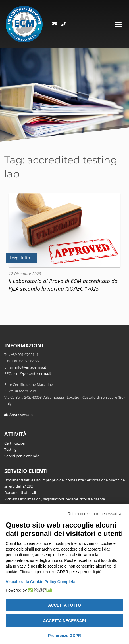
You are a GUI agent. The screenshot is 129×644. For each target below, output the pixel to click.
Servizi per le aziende (22, 456)
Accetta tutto (64, 605)
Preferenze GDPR (64, 636)
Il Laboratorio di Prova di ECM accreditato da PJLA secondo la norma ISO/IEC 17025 (63, 285)
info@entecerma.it (31, 367)
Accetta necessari (65, 621)
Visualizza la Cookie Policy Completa (41, 582)
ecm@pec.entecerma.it (32, 373)
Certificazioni (15, 443)
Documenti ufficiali (20, 492)
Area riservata (18, 415)
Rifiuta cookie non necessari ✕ (95, 514)
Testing (10, 449)
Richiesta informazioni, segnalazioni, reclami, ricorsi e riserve (55, 499)
